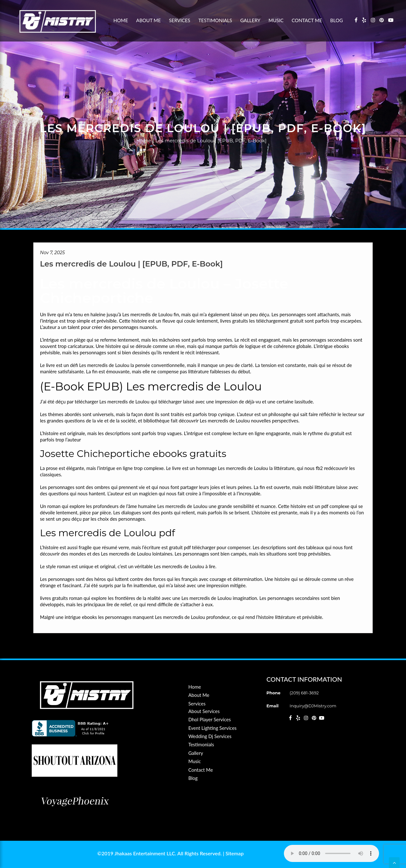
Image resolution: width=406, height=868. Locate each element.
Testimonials (215, 20)
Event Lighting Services (213, 728)
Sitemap (235, 853)
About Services (204, 711)
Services (180, 20)
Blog (337, 20)
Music (276, 20)
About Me (148, 20)
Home (121, 20)
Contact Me (307, 20)
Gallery (250, 20)
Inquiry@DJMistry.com (313, 706)
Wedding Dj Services (210, 736)
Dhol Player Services (210, 719)
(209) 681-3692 (304, 693)
